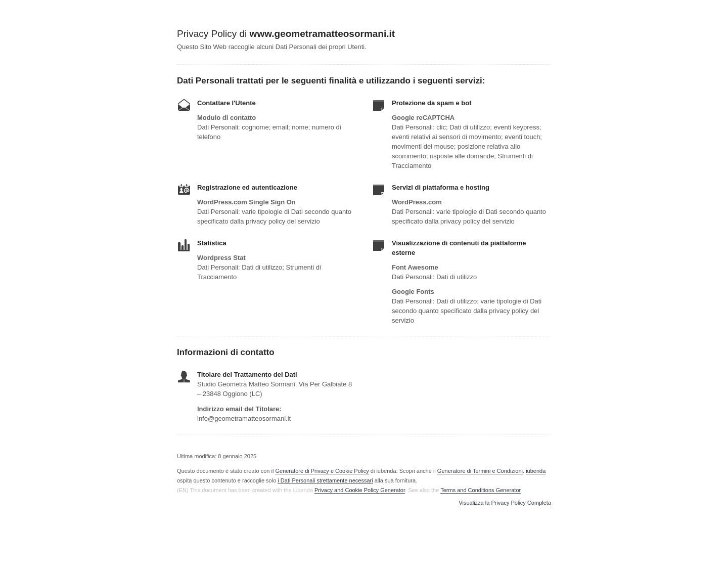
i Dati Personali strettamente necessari (325, 480)
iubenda (536, 471)
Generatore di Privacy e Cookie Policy (322, 471)
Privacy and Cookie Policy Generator (360, 490)
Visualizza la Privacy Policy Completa (505, 503)
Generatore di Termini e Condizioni (480, 471)
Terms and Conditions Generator (480, 490)
